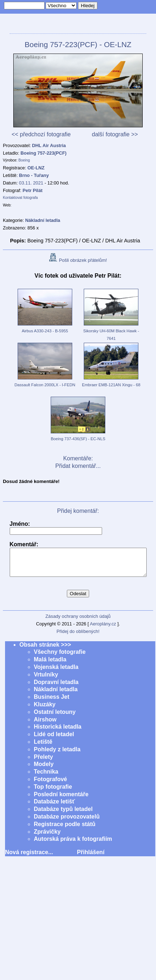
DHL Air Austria (49, 145)
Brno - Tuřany (34, 175)
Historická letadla (58, 732)
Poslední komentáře (61, 800)
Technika (46, 777)
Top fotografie (53, 792)
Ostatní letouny (55, 717)
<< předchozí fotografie (41, 134)
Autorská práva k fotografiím (73, 844)
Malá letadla (50, 665)
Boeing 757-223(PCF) (43, 153)
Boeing (24, 160)
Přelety (43, 762)
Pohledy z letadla (57, 755)
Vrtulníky (46, 680)
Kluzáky (45, 710)
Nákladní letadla (56, 695)
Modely (44, 769)
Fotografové (50, 785)
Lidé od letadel (54, 740)
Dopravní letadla (56, 687)
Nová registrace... (29, 858)
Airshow (45, 725)
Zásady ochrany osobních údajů (78, 622)
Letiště (43, 747)
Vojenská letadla (56, 672)
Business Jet (52, 702)
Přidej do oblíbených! (78, 637)
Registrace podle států (65, 829)
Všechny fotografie (60, 657)
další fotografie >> (115, 134)
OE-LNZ (36, 168)
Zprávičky (47, 837)
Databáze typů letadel (63, 814)
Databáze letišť (54, 807)
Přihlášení (91, 858)
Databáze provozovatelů (67, 822)
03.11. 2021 (31, 183)
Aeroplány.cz (103, 629)
